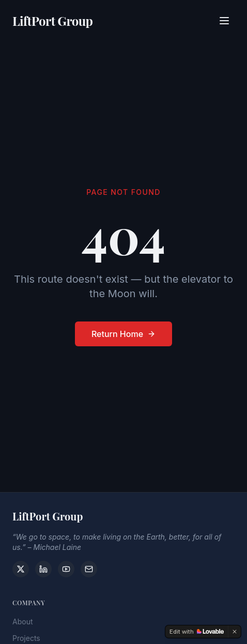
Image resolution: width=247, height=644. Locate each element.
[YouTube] (66, 569)
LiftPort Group (52, 19)
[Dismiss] (235, 632)
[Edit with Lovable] (197, 632)
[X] (21, 569)
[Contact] (89, 569)
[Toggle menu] (224, 19)
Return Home (124, 334)
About (22, 624)
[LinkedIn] (43, 569)
